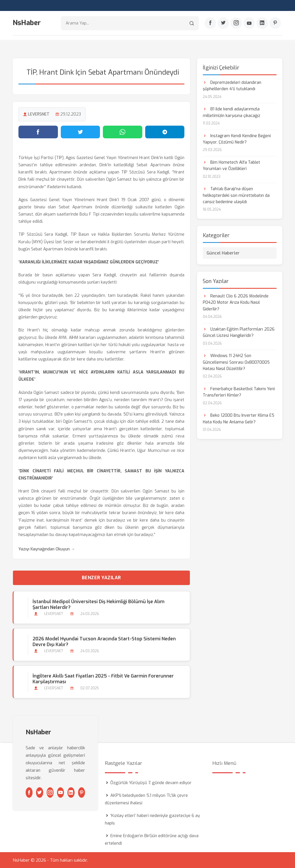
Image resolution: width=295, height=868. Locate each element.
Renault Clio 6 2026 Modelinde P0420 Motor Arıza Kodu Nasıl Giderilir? (236, 302)
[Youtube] (249, 23)
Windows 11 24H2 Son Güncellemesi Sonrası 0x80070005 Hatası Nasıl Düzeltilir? (236, 362)
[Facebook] (210, 23)
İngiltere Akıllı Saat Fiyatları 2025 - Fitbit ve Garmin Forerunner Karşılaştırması (103, 679)
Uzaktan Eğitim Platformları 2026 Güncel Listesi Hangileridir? (239, 332)
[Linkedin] (262, 23)
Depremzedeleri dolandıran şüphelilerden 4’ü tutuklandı (232, 85)
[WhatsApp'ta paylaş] (123, 132)
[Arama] (192, 23)
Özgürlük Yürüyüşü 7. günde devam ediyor (151, 782)
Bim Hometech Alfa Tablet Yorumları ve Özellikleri (231, 165)
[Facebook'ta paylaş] (38, 132)
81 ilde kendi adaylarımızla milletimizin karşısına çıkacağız (231, 112)
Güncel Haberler (223, 253)
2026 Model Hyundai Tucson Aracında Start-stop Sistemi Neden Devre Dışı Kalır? (104, 641)
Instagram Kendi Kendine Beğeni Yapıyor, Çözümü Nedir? (237, 139)
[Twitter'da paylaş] (81, 132)
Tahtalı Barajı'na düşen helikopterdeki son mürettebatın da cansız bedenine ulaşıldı (236, 195)
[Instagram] (236, 23)
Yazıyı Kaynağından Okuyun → (47, 549)
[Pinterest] (275, 23)
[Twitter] (223, 23)
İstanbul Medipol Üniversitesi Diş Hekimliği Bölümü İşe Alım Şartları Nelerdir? (99, 604)
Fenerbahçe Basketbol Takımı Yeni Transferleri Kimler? (239, 392)
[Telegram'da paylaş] (165, 132)
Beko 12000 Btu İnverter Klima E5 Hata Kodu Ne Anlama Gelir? (239, 419)
